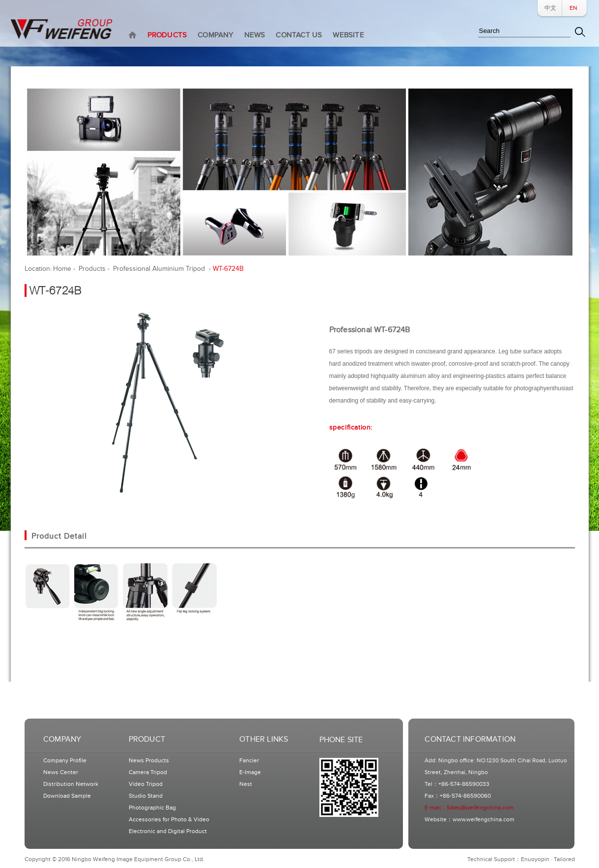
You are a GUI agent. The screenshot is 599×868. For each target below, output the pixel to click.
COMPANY (215, 35)
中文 (550, 8)
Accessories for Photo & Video (169, 820)
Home (62, 269)
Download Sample (67, 796)
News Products (149, 761)
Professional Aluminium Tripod (160, 269)
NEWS (255, 35)
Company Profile (65, 761)
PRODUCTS (167, 35)
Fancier (249, 761)
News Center (61, 772)
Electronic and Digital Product (168, 831)
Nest (246, 784)
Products (92, 269)
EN (573, 8)
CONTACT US (299, 35)
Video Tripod (146, 784)
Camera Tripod (148, 772)
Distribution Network (71, 784)
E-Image (250, 772)
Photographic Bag (152, 808)
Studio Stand (146, 796)
